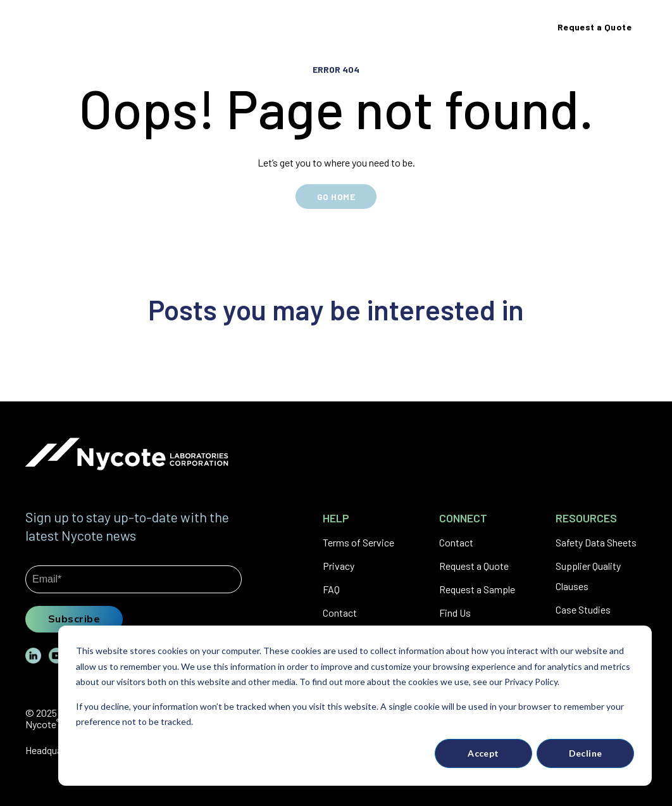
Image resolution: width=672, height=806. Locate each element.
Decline (586, 753)
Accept (483, 753)
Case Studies (583, 609)
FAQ (331, 589)
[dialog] (355, 706)
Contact (340, 613)
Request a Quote (474, 566)
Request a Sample (477, 589)
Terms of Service (358, 542)
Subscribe (74, 619)
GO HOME (336, 197)
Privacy (339, 566)
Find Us (455, 613)
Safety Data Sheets (596, 542)
